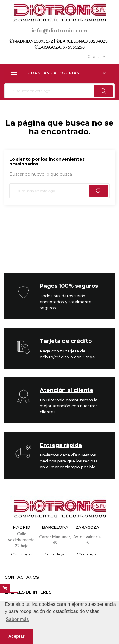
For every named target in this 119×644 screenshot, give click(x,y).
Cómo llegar (22, 554)
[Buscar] (59, 91)
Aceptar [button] (16, 636)
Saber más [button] (17, 619)
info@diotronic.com (59, 31)
